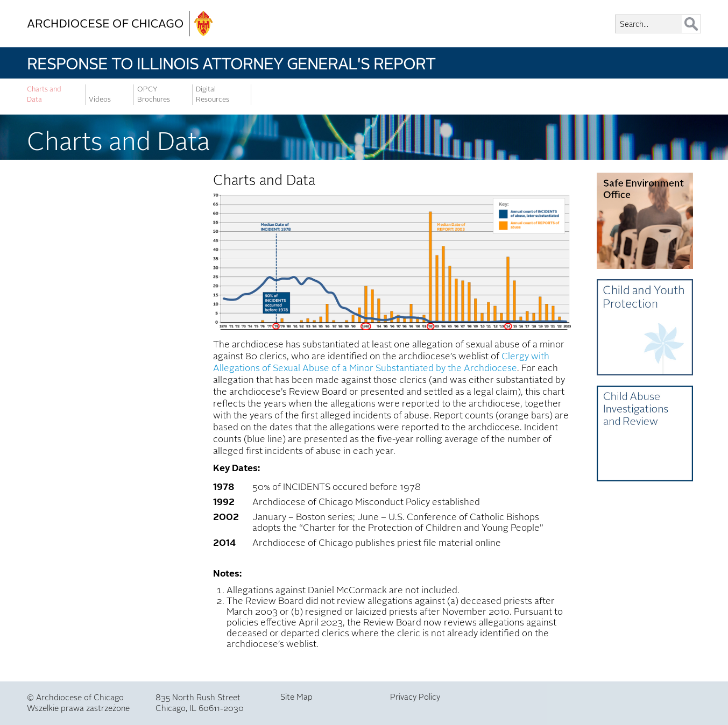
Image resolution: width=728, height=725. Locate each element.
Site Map (296, 697)
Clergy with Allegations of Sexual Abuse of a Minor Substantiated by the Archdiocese (381, 362)
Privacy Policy (415, 697)
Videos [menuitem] (100, 99)
